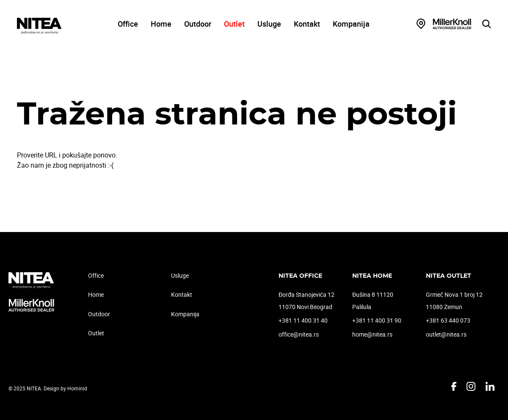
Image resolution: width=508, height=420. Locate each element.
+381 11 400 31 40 (303, 320)
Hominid (77, 388)
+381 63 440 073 (448, 320)
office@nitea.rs (299, 334)
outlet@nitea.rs (446, 334)
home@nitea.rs (372, 334)
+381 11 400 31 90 (377, 320)
